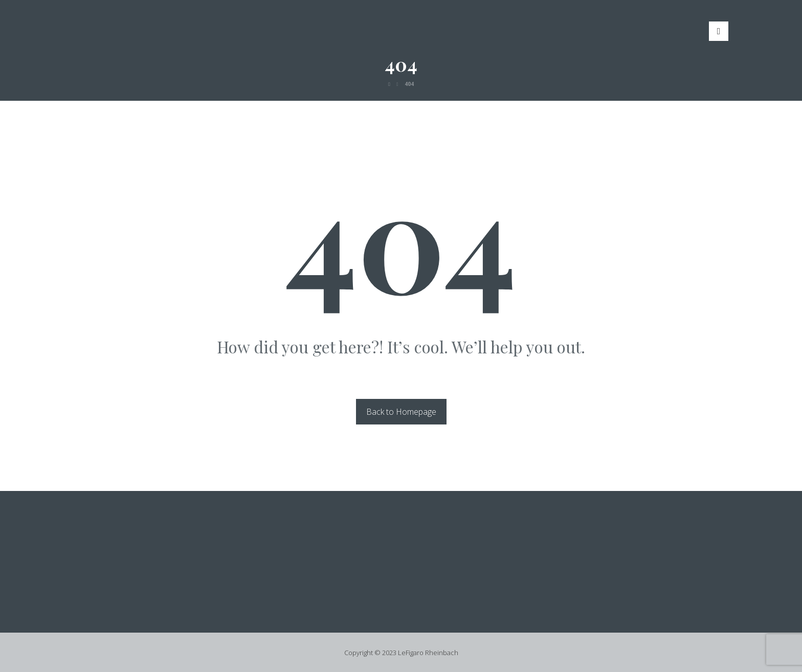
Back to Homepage (401, 412)
